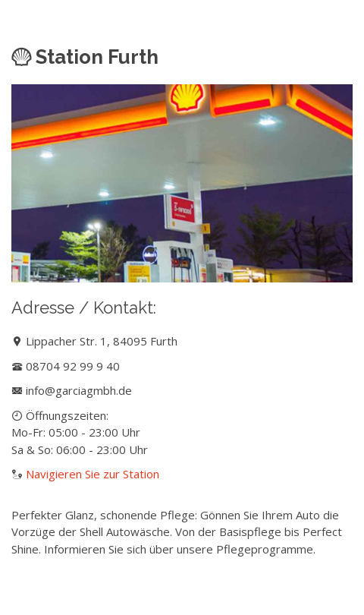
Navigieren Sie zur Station (93, 474)
